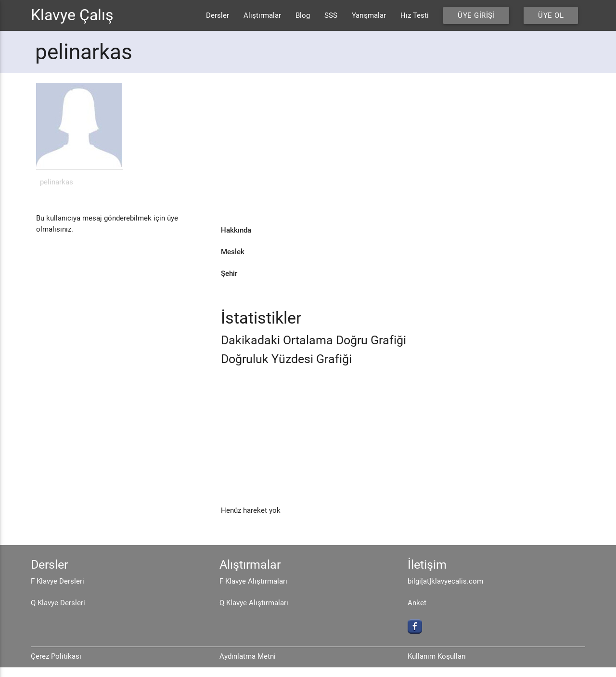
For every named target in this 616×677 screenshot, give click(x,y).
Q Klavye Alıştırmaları (254, 603)
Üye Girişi (476, 15)
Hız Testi (415, 15)
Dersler (218, 15)
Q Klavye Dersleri (58, 603)
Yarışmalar (369, 15)
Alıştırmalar (262, 15)
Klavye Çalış (72, 15)
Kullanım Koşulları (437, 656)
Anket (417, 603)
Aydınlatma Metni (248, 656)
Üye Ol (551, 15)
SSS (331, 15)
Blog (303, 15)
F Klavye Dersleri (58, 581)
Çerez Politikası (56, 656)
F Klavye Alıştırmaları (253, 581)
